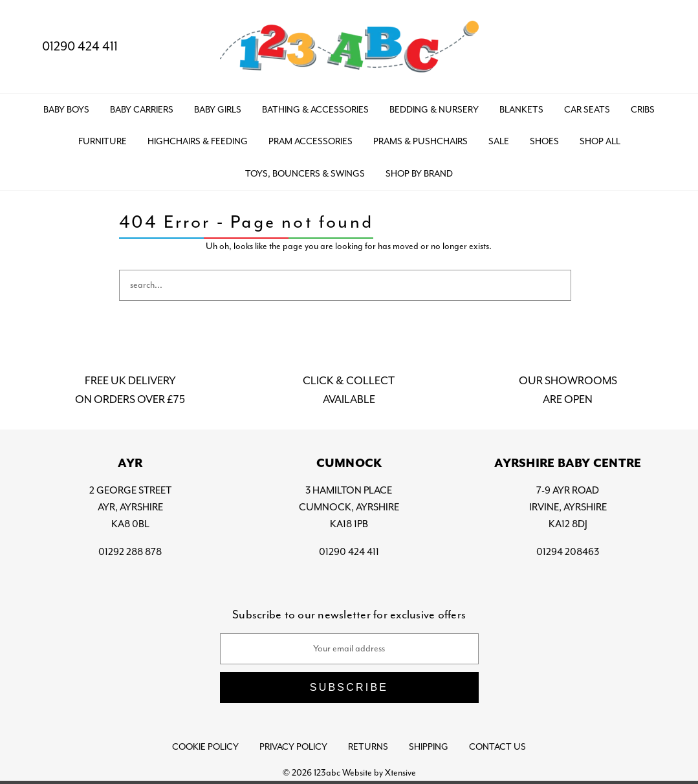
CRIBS (643, 110)
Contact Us (497, 747)
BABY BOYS (66, 110)
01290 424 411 (69, 46)
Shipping (429, 747)
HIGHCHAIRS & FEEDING (198, 141)
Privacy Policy (293, 747)
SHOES (544, 141)
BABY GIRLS (218, 110)
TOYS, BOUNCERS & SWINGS (305, 174)
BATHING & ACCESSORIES (315, 110)
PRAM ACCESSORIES (311, 141)
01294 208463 (568, 552)
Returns (368, 747)
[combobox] (345, 285)
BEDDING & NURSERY (434, 110)
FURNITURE (103, 141)
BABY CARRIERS (142, 110)
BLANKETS (521, 110)
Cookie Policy (205, 747)
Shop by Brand (419, 174)
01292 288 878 (130, 552)
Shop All (600, 141)
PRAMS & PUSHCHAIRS (420, 141)
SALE (499, 141)
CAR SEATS (587, 110)
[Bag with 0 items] (664, 47)
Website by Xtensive (379, 773)
